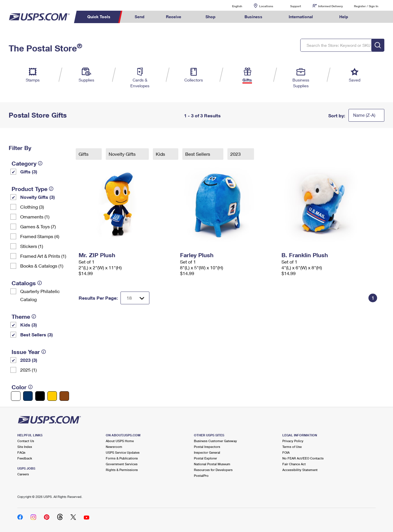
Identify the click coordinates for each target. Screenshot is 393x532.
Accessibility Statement (300, 470)
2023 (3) (29, 360)
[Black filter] (40, 396)
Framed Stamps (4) (40, 236)
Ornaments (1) (35, 217)
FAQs (21, 452)
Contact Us (26, 441)
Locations (266, 6)
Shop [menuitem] (211, 17)
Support (296, 6)
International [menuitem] (301, 17)
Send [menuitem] (140, 17)
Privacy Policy (293, 441)
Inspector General (207, 452)
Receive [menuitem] (174, 17)
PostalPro (201, 476)
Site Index (25, 447)
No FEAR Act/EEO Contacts (303, 458)
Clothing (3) (32, 207)
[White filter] (16, 396)
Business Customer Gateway (215, 441)
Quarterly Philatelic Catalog (40, 295)
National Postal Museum (212, 464)
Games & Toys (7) (38, 226)
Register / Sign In (366, 6)
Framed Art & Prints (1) (43, 256)
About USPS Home (120, 441)
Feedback (25, 458)
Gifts (84, 154)
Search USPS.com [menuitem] (370, 17)
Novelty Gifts (123, 154)
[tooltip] (40, 163)
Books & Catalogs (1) (42, 266)
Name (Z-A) (364, 115)
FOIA (286, 452)
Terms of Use (292, 447)
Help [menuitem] (344, 17)
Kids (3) (29, 325)
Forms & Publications (122, 458)
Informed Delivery (330, 6)
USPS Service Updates (123, 452)
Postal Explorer (205, 458)
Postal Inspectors (207, 447)
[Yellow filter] (52, 396)
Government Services (122, 464)
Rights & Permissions (122, 470)
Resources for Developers (213, 470)
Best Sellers (198, 154)
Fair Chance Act (294, 464)
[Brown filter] (64, 396)
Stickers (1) (32, 246)
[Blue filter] (28, 396)
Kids (161, 154)
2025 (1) (28, 370)
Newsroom (114, 447)
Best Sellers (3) (37, 334)
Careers (23, 474)
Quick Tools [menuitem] (99, 17)
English (231, 6)
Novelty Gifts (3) (38, 197)
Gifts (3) (29, 172)
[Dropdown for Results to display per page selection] (135, 298)
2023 (236, 154)
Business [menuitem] (253, 17)
